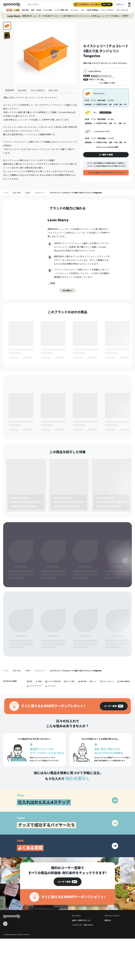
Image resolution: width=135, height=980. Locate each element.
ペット (82, 10)
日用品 (39, 10)
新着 (17, 10)
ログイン (120, 4)
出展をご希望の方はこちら (81, 962)
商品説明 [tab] (9, 90)
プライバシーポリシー (112, 957)
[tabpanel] (40, 138)
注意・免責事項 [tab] (37, 90)
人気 (9, 10)
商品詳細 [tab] (22, 90)
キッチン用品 (48, 10)
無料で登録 (15, 358)
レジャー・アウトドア (107, 10)
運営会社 (108, 962)
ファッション (74, 10)
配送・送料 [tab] (53, 90)
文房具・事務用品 (92, 10)
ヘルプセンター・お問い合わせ (82, 966)
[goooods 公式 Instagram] (5, 965)
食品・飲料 (25, 10)
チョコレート (40, 193)
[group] (114, 748)
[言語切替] (129, 4)
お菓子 (28, 193)
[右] (126, 347)
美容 (33, 10)
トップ (6, 193)
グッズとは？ (76, 957)
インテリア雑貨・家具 (61, 10)
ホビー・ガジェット (122, 10)
